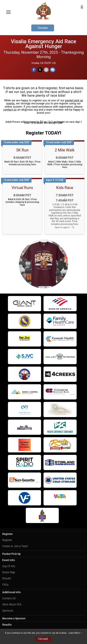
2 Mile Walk (65, 150)
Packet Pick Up (11, 554)
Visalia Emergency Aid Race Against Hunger (43, 44)
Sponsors (8, 611)
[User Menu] (82, 7)
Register (7, 540)
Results (7, 578)
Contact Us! (9, 598)
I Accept (43, 639)
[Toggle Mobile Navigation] (8, 12)
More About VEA (12, 604)
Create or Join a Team (15, 546)
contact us (10, 110)
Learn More (74, 633)
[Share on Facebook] (34, 70)
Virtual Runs (22, 188)
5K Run (22, 150)
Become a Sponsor (14, 618)
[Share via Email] (46, 70)
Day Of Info (9, 566)
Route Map (9, 572)
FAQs (5, 585)
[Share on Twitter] (40, 70)
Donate (43, 28)
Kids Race (65, 188)
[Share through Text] (53, 70)
